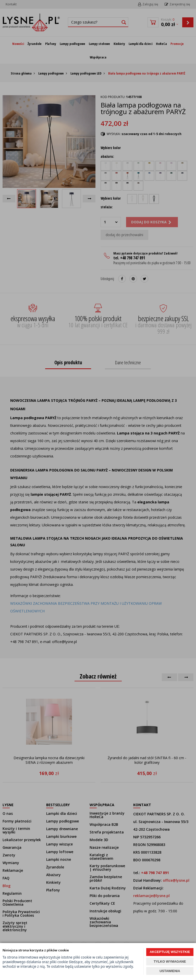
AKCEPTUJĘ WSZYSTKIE (170, 952)
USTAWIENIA (170, 971)
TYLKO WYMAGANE (170, 961)
